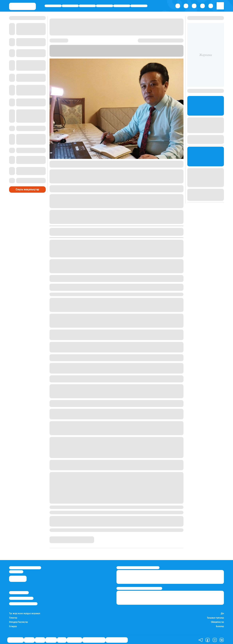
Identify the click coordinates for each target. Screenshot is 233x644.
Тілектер (13, 617)
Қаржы (70, 6)
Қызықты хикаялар (94, 639)
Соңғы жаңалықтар (27, 185)
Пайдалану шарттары (23, 603)
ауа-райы (100, 199)
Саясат (87, 6)
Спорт (122, 6)
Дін (222, 613)
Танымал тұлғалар (215, 617)
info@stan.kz (16, 571)
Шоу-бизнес (139, 6)
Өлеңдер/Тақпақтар (18, 621)
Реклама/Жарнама (21, 597)
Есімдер (13, 626)
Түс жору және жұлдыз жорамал (25, 613)
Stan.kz (101, 55)
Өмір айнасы (53, 6)
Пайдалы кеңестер (117, 639)
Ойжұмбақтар (217, 621)
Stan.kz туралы (19, 592)
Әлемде (105, 6)
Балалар (220, 626)
